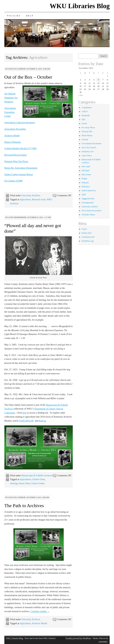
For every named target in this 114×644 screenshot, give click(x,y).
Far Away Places (88, 127)
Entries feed (87, 233)
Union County (38, 483)
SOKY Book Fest (89, 191)
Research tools (39, 200)
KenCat (42, 421)
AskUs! (85, 111)
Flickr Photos (87, 136)
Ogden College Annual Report (19, 174)
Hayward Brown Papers (16, 155)
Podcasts (85, 183)
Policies (14, 16)
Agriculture (25, 200)
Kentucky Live (88, 152)
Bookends (86, 115)
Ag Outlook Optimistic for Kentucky (11, 98)
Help (30, 16)
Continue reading (40, 611)
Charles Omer (38, 479)
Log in (84, 229)
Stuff (84, 195)
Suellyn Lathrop (17, 69)
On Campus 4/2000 (13, 181)
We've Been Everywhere (92, 211)
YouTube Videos (88, 215)
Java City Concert (89, 148)
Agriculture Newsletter (15, 129)
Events (84, 123)
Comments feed (88, 237)
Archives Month (12, 136)
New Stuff (86, 167)
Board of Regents (13, 142)
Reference (86, 187)
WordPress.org (88, 241)
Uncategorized (88, 203)
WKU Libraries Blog (80, 6)
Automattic (103, 642)
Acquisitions (87, 107)
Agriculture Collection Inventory (20, 123)
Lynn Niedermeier (17, 217)
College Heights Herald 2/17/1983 (20, 148)
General (85, 140)
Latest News (87, 156)
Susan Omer (24, 483)
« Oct (80, 95)
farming (14, 483)
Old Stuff (85, 171)
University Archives (31, 196)
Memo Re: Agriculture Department (21, 168)
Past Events (86, 175)
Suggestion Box (88, 199)
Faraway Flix (87, 132)
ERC (84, 119)
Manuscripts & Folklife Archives (37, 476)
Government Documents (92, 144)
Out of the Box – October (28, 77)
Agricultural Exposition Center (10, 112)
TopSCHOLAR (26, 421)
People (84, 179)
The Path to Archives (24, 506)
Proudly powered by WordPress (78, 638)
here (24, 413)
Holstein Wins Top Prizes (16, 161)
